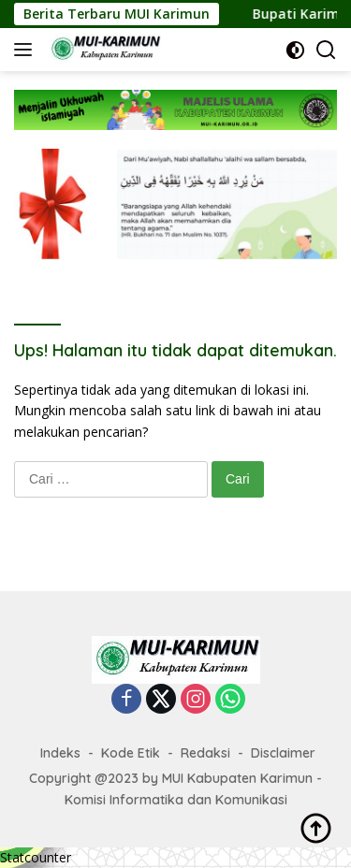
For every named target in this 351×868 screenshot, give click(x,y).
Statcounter (36, 857)
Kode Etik (131, 753)
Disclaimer (283, 753)
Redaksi (205, 753)
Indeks (60, 753)
